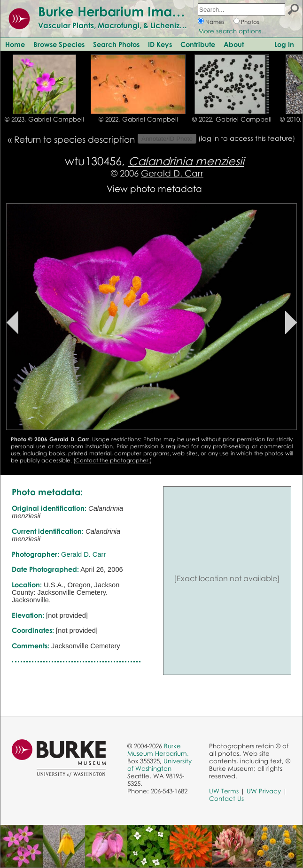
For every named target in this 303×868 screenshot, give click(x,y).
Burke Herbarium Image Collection (148, 11)
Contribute (198, 44)
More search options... (233, 31)
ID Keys (160, 44)
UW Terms (224, 791)
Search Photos (116, 44)
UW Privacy (264, 791)
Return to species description (74, 139)
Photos (250, 22)
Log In (284, 44)
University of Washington (159, 765)
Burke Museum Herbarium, (158, 750)
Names (215, 22)
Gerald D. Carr (172, 173)
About (234, 44)
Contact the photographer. (113, 460)
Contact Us (226, 799)
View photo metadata (154, 188)
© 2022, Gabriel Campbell (138, 119)
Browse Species (59, 44)
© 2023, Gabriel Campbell (44, 119)
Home (15, 44)
